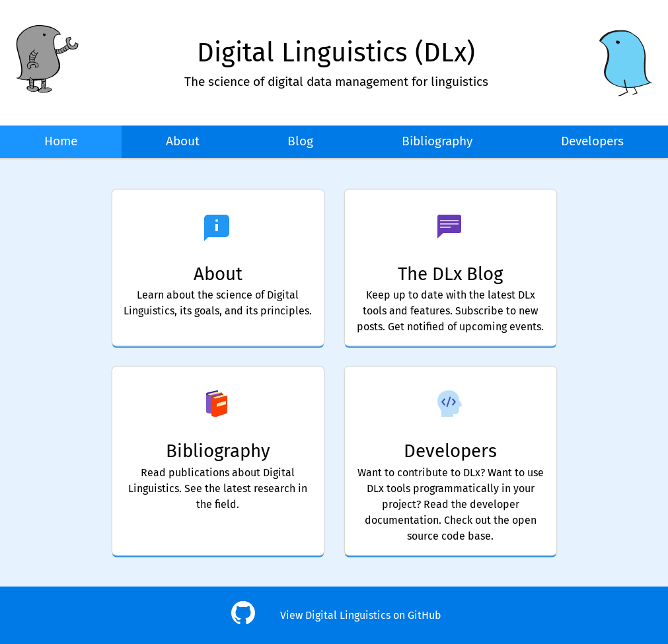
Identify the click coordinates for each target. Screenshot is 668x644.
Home (61, 141)
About (183, 141)
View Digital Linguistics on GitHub (361, 615)
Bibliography (437, 141)
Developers (592, 141)
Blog (300, 141)
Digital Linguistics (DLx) (336, 53)
